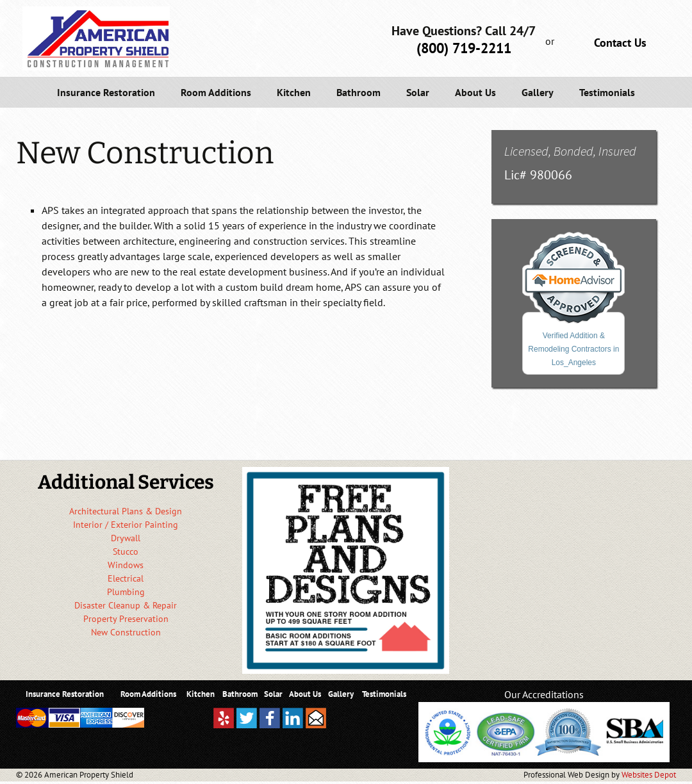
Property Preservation (126, 619)
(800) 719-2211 (464, 48)
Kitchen (294, 92)
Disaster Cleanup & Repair (126, 605)
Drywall (126, 538)
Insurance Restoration (106, 92)
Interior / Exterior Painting (126, 525)
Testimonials (607, 92)
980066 (551, 175)
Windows (126, 565)
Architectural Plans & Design (126, 511)
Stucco (126, 551)
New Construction (126, 632)
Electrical (126, 578)
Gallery (538, 92)
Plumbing (126, 592)
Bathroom (358, 92)
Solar (418, 92)
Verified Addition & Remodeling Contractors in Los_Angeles (573, 349)
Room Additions (216, 92)
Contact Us (620, 43)
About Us (475, 92)
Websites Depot (649, 775)
